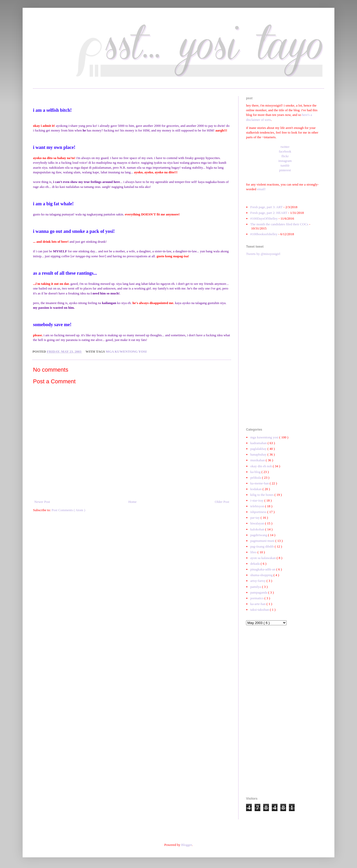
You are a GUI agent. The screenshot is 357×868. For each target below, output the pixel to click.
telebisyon (258, 506)
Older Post (222, 502)
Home (133, 502)
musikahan (258, 460)
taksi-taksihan (260, 610)
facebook (285, 151)
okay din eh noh (262, 466)
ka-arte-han (258, 604)
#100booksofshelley (264, 234)
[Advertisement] (285, 342)
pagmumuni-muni (263, 541)
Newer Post (42, 502)
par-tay (255, 518)
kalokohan (258, 529)
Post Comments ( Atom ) (68, 510)
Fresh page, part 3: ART (266, 207)
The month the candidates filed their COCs (279, 224)
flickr (285, 156)
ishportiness (259, 512)
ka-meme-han (260, 483)
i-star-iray (257, 500)
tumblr (285, 165)
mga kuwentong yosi (126, 351)
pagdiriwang (259, 535)
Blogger (186, 845)
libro (254, 552)
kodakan (256, 489)
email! (261, 189)
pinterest (285, 170)
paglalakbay (259, 449)
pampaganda (259, 592)
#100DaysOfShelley (264, 218)
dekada (255, 564)
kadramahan (259, 443)
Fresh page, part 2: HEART (269, 213)
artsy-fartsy (258, 581)
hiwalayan (258, 523)
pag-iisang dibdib (262, 546)
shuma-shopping (262, 575)
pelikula (256, 478)
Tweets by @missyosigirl (263, 254)
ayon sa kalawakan (263, 558)
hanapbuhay (259, 454)
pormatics (257, 598)
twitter (285, 147)
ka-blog (256, 472)
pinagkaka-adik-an (263, 569)
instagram (285, 161)
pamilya (256, 587)
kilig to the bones (262, 495)
